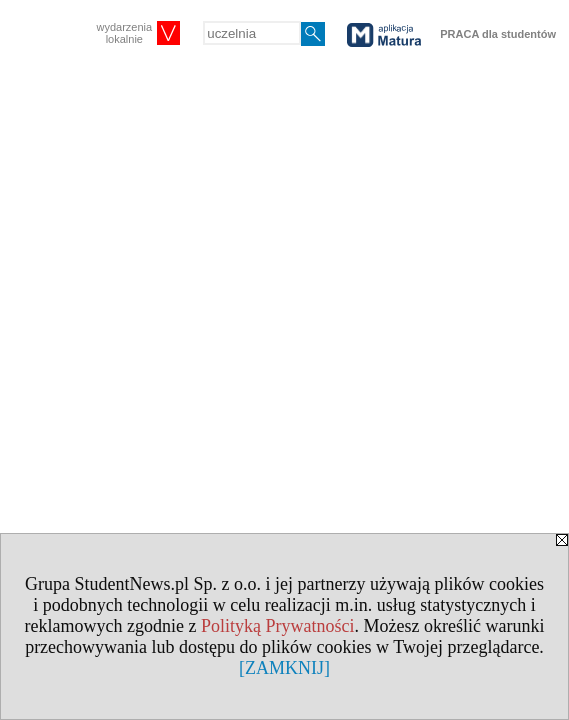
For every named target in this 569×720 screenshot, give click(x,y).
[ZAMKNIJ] (284, 668)
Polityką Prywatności (278, 626)
